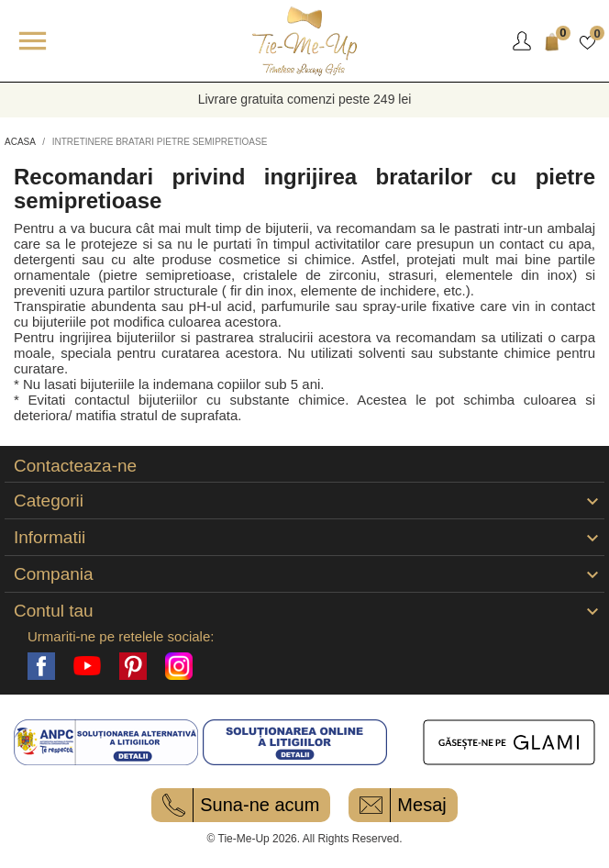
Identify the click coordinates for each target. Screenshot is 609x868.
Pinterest (133, 666)
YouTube (87, 666)
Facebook (41, 666)
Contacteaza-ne (75, 466)
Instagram (179, 666)
